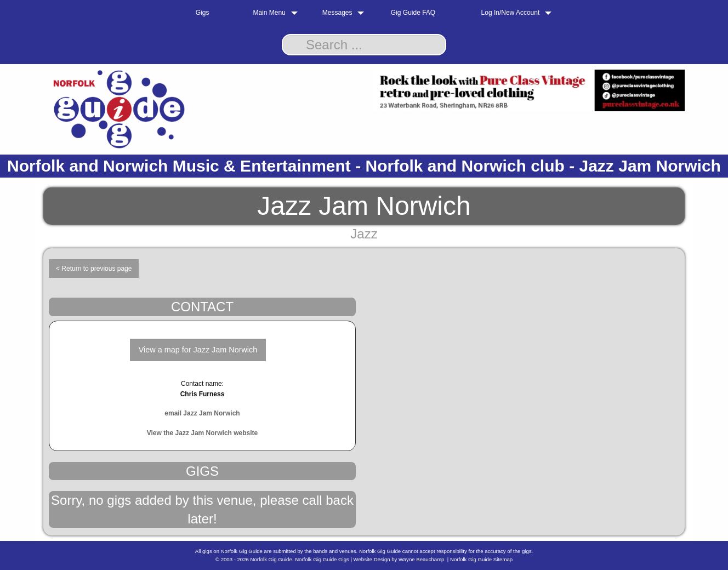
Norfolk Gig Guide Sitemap (481, 559)
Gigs (203, 13)
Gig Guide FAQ (413, 13)
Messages (337, 13)
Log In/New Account (511, 13)
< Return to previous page (94, 269)
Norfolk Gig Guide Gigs (322, 559)
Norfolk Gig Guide (271, 559)
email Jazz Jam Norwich (202, 413)
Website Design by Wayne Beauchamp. (400, 559)
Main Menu (269, 13)
